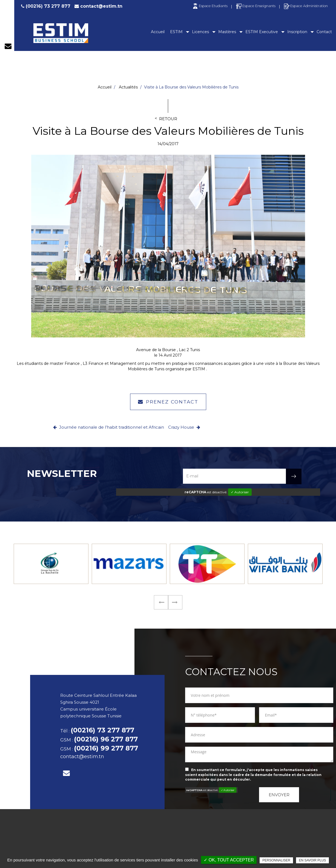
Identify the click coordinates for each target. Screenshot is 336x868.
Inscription (297, 32)
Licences (200, 32)
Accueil (158, 32)
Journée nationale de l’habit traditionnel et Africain (109, 427)
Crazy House (184, 427)
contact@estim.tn (101, 6)
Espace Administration (306, 6)
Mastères (227, 32)
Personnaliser (276, 860)
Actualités (128, 87)
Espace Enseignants (255, 6)
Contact (324, 32)
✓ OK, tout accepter (229, 860)
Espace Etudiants (210, 6)
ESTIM (176, 32)
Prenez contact (168, 402)
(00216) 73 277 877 (45, 6)
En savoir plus (312, 860)
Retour (168, 119)
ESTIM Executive (262, 32)
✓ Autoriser (240, 492)
